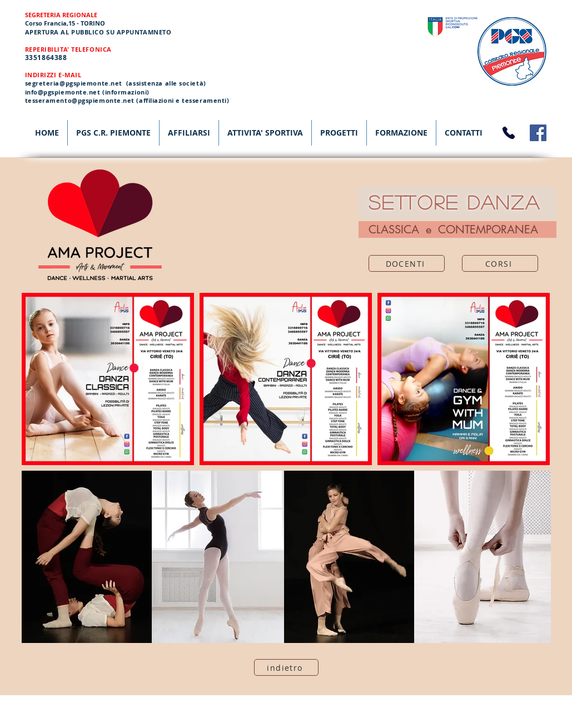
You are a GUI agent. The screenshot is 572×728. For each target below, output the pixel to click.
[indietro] (286, 667)
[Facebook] (538, 133)
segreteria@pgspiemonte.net (74, 83)
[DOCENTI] (407, 263)
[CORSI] (500, 263)
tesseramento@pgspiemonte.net (80, 100)
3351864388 (46, 58)
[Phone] (509, 133)
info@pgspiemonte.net (63, 92)
